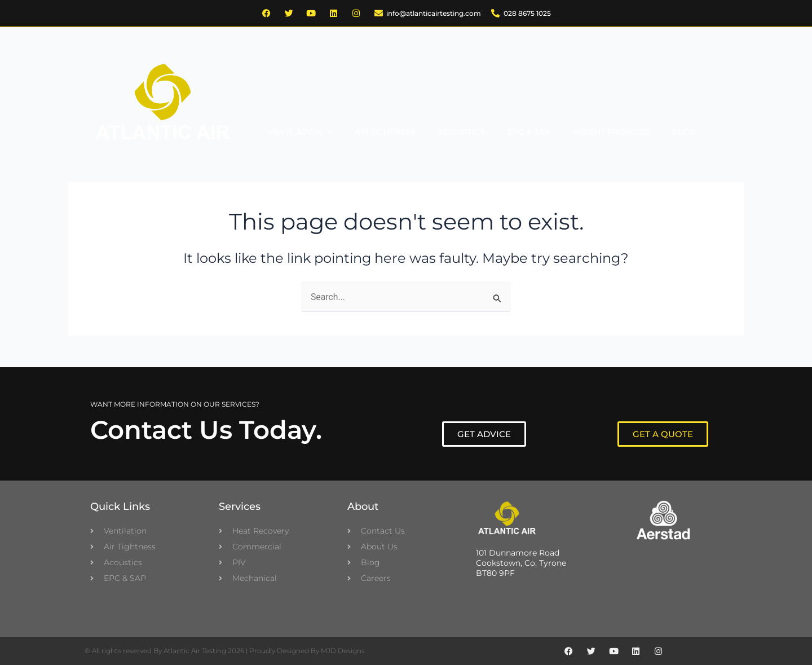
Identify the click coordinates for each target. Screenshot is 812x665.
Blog (684, 132)
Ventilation (300, 132)
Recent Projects (611, 132)
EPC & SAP (529, 132)
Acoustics (462, 132)
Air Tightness (385, 132)
